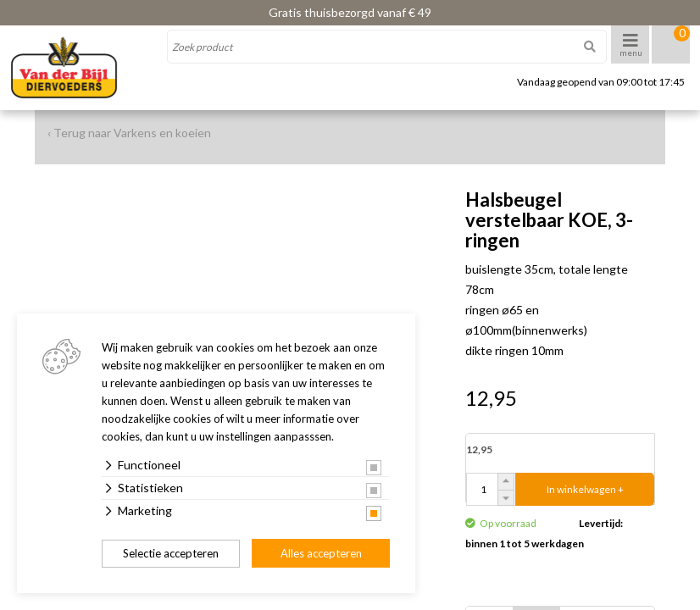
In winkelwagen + (585, 489)
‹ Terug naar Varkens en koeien (129, 133)
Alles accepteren (321, 553)
